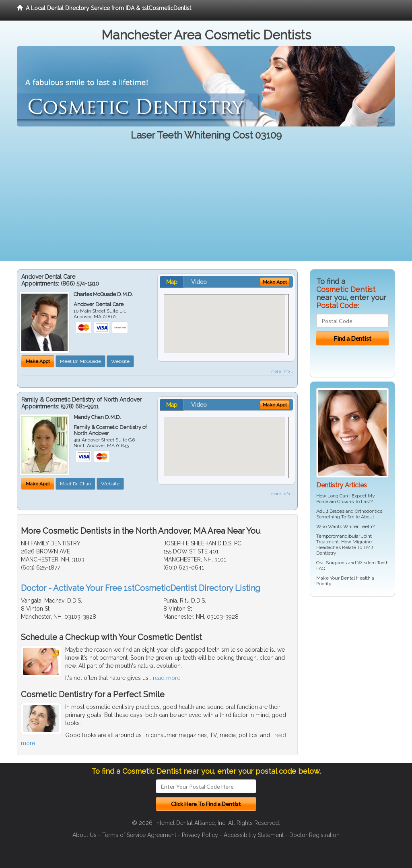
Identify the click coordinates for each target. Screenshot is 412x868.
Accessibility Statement (254, 835)
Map (172, 282)
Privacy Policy (200, 835)
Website (120, 361)
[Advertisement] (206, 205)
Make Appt (38, 361)
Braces (337, 511)
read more (167, 678)
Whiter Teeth (358, 526)
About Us (84, 835)
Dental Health (356, 578)
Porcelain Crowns (335, 501)
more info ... (282, 371)
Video (199, 282)
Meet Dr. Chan (75, 484)
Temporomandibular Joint (344, 536)
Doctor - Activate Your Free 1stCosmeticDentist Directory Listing (141, 588)
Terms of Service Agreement (139, 835)
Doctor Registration (314, 835)
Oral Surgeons (332, 563)
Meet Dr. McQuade (80, 361)
